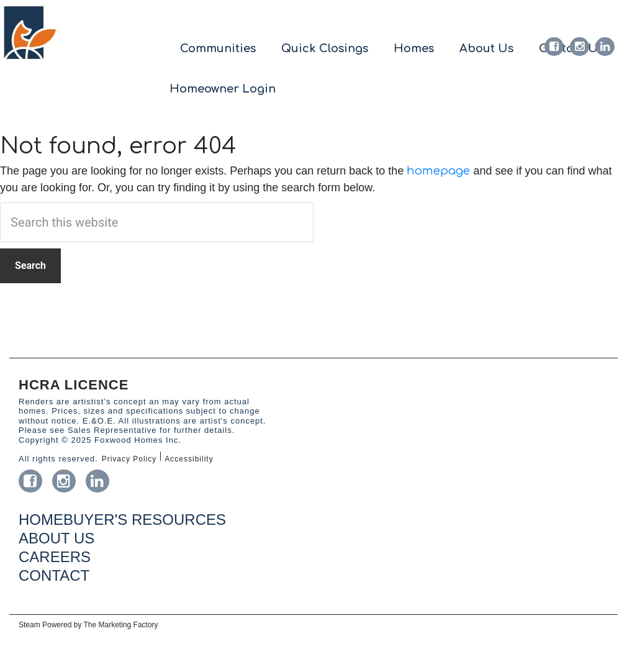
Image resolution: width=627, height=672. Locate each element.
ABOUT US (56, 538)
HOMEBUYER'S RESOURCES (122, 520)
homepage (438, 171)
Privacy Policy (129, 459)
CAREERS (55, 557)
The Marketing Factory (121, 625)
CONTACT (54, 575)
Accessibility (189, 459)
